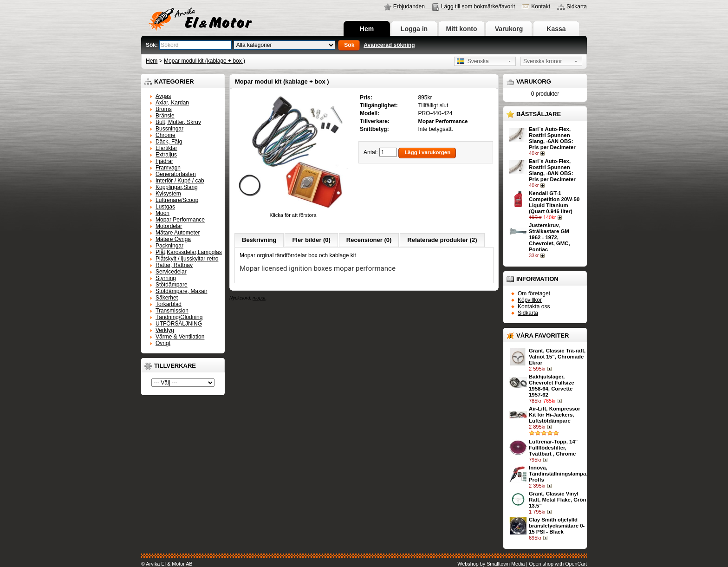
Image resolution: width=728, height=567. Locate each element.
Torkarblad (169, 304)
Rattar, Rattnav (174, 265)
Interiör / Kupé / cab (180, 181)
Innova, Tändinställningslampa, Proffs (558, 474)
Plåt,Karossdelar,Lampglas (189, 252)
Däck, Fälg (169, 142)
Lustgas (165, 207)
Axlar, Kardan (172, 103)
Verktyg (165, 330)
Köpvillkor (530, 300)
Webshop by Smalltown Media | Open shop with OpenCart (522, 564)
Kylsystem (168, 194)
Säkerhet (167, 298)
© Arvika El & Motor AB (167, 564)
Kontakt (541, 7)
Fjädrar (164, 161)
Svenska (473, 61)
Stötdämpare (172, 285)
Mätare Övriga (173, 239)
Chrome (166, 135)
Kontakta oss (534, 306)
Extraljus (166, 155)
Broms (164, 109)
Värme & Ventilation (180, 337)
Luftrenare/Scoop (177, 200)
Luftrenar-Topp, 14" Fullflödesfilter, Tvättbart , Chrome (553, 448)
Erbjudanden (409, 7)
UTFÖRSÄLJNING (179, 324)
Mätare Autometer (178, 233)
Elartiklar (166, 148)
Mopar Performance (180, 220)
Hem (367, 29)
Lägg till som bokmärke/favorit (478, 7)
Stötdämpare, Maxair (181, 291)
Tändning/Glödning (179, 317)
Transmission (172, 311)
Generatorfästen (176, 174)
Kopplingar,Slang (177, 187)
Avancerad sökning (389, 45)
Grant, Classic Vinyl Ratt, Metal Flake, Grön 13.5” (557, 500)
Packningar (169, 246)
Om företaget (534, 293)
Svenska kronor (543, 61)
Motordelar (169, 226)
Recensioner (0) (369, 240)
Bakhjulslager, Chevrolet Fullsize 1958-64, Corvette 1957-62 (551, 386)
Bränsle (165, 116)
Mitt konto (462, 29)
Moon (162, 213)
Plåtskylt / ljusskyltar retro (187, 259)
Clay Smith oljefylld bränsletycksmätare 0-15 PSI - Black (557, 526)
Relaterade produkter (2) (442, 240)
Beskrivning (259, 240)
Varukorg (509, 29)
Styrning (166, 278)
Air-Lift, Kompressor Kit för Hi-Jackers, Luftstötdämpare (555, 415)
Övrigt (163, 343)
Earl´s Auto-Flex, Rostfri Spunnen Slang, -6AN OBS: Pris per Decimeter (552, 138)
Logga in (414, 29)
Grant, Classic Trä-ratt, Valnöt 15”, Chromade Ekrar (557, 357)
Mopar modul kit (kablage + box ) (205, 61)
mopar (259, 298)
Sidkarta (577, 7)
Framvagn (168, 168)
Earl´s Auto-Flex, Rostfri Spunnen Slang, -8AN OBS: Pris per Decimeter (552, 170)
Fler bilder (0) (311, 240)
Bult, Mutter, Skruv (178, 122)
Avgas (163, 96)
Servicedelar (171, 272)
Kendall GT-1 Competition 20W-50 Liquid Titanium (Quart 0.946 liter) (554, 202)
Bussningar (169, 129)
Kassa (556, 29)
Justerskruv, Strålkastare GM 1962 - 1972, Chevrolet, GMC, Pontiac (549, 237)
